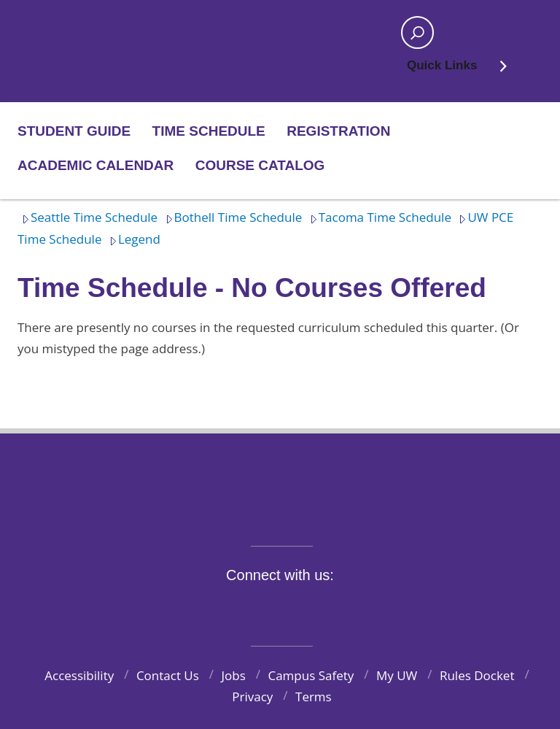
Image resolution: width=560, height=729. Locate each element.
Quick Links (458, 70)
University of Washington (280, 481)
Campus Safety (311, 675)
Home (66, 33)
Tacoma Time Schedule (378, 217)
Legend (133, 239)
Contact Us (168, 675)
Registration (338, 131)
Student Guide (74, 131)
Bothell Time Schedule (232, 217)
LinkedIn (340, 609)
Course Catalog (260, 165)
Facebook (204, 609)
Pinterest (374, 609)
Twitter (238, 609)
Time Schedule (209, 131)
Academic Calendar (96, 165)
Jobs (234, 675)
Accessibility (79, 675)
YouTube (306, 609)
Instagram (272, 609)
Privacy (252, 697)
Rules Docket (477, 675)
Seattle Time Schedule (87, 217)
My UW (397, 675)
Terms (314, 697)
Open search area (413, 37)
